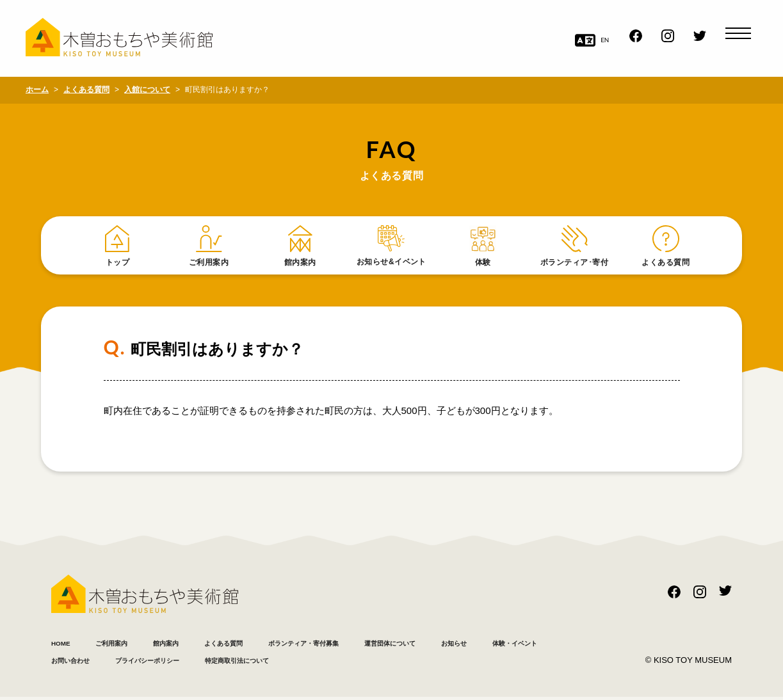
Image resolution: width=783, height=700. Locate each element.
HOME (66, 645)
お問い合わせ (237, 663)
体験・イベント (149, 663)
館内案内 (198, 645)
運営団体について (496, 645)
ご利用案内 (130, 645)
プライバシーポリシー (339, 663)
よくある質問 (272, 645)
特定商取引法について (461, 663)
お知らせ (70, 663)
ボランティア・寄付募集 (379, 645)
